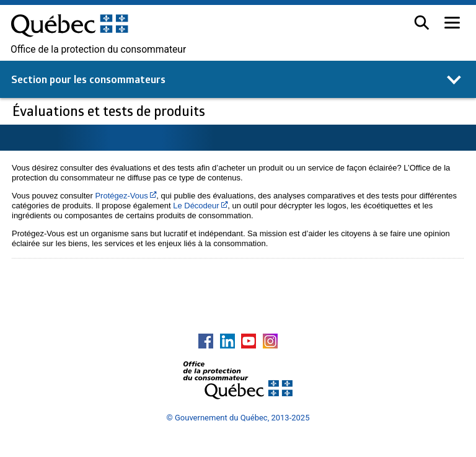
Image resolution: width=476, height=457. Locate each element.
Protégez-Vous (126, 196)
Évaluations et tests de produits (110, 111)
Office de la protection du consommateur (98, 50)
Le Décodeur (200, 206)
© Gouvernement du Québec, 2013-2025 (238, 418)
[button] (422, 23)
